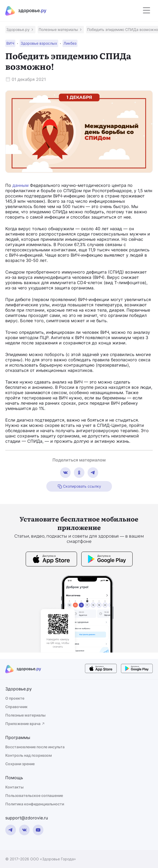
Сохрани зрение (20, 764)
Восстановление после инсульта (35, 747)
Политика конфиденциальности (35, 804)
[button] (20, 30)
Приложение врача (25, 724)
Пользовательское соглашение (34, 795)
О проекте (15, 698)
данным (21, 185)
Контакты (14, 787)
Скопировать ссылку (79, 486)
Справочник (16, 707)
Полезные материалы (25, 715)
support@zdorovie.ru (27, 818)
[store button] (51, 560)
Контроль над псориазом (29, 755)
